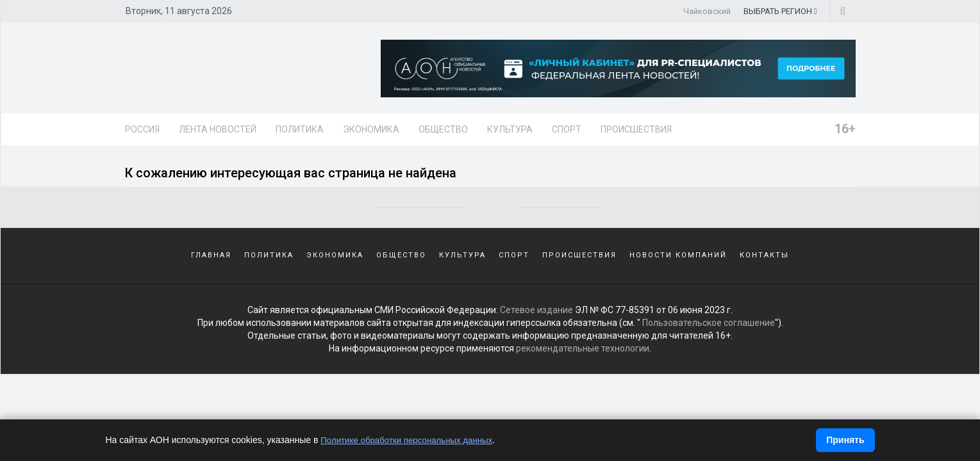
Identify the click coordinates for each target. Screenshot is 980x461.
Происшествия (636, 129)
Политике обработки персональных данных (411, 440)
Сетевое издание (536, 318)
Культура (510, 129)
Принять (845, 440)
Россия (142, 129)
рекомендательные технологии (583, 357)
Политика (300, 129)
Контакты (764, 262)
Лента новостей (218, 129)
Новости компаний (678, 262)
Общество (443, 129)
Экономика (371, 129)
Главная (211, 262)
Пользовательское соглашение (709, 331)
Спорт (567, 129)
